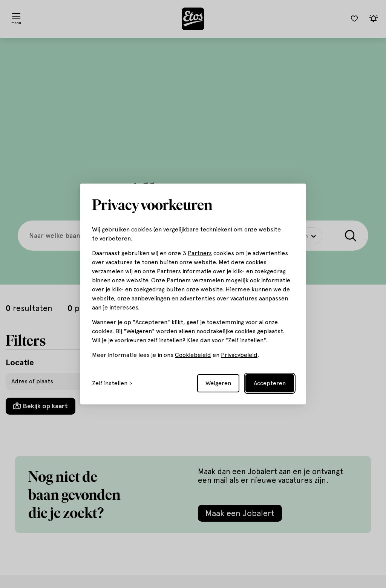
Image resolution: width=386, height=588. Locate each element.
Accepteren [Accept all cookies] (270, 383)
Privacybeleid (239, 355)
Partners (200, 253)
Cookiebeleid (193, 355)
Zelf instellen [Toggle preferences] (110, 383)
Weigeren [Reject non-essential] (218, 383)
